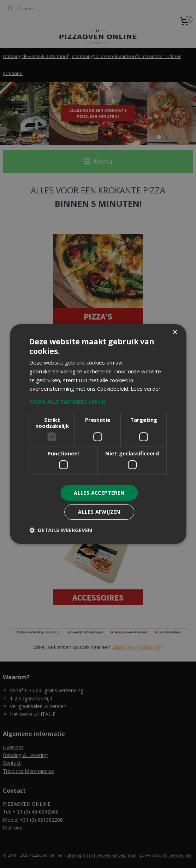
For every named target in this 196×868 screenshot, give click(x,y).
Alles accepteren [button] (99, 493)
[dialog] (98, 434)
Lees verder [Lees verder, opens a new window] (146, 389)
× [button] (175, 333)
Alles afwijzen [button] (99, 512)
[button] (98, 402)
